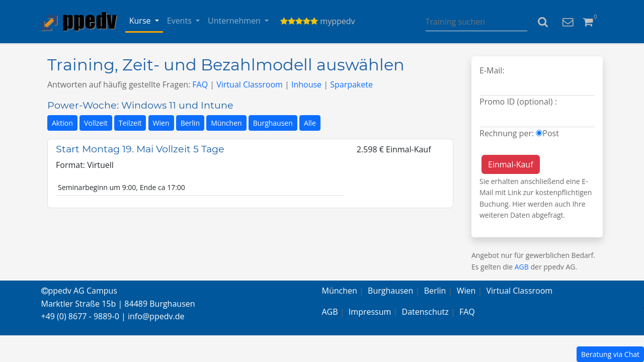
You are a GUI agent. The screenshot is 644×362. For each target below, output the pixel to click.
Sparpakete (351, 84)
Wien (161, 123)
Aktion (62, 123)
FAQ (200, 84)
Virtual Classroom (250, 84)
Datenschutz (425, 312)
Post (551, 133)
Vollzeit (96, 123)
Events (180, 21)
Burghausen (273, 123)
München (226, 123)
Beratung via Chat (610, 354)
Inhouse (306, 84)
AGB (522, 267)
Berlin (190, 123)
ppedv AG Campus (79, 291)
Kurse (141, 21)
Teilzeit (130, 123)
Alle (310, 123)
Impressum (370, 312)
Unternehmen (235, 21)
